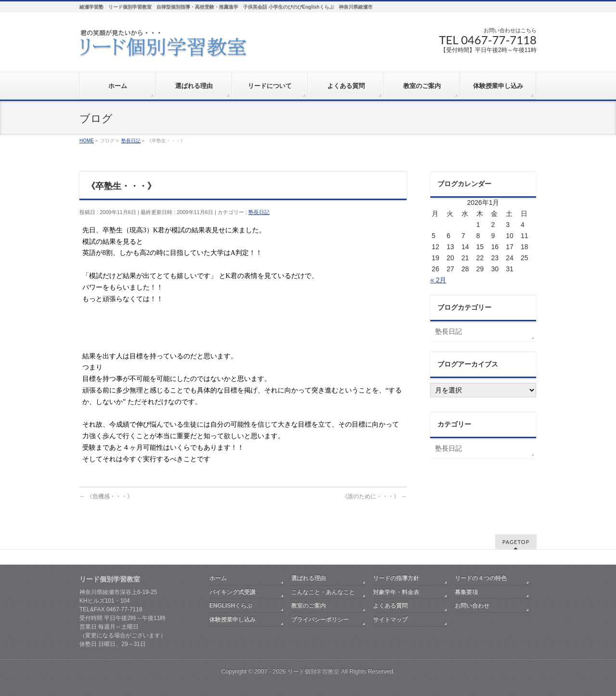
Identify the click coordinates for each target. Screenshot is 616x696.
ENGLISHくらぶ (231, 606)
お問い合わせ (472, 606)
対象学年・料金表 (396, 592)
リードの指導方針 (396, 578)
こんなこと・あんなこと (323, 592)
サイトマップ (390, 620)
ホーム (218, 578)
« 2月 (438, 280)
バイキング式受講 (232, 592)
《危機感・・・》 (106, 496)
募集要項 (466, 592)
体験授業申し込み (232, 620)
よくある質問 (390, 606)
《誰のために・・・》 (374, 496)
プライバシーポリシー (320, 620)
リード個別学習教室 (313, 671)
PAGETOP (516, 542)
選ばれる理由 (308, 578)
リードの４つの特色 (481, 578)
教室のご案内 (308, 606)
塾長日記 (259, 212)
